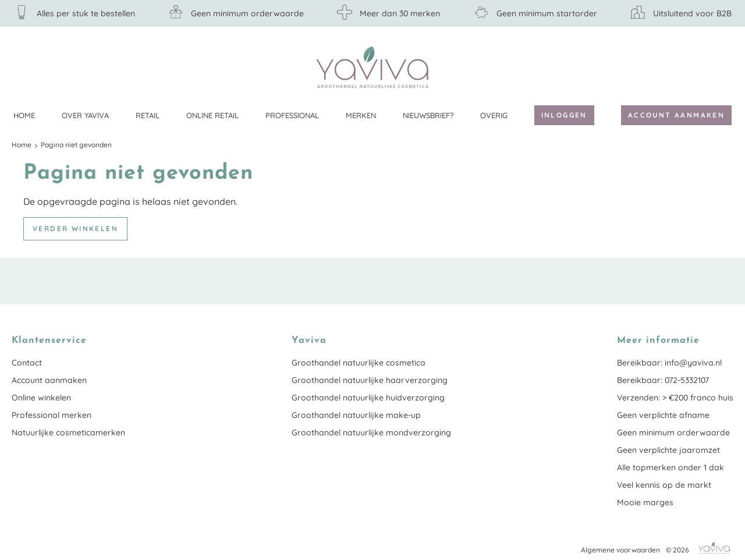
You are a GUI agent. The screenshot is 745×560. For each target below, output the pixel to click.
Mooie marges (645, 502)
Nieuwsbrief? (428, 115)
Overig (494, 115)
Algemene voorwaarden (620, 550)
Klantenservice (725, 67)
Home (24, 115)
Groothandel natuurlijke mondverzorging (371, 433)
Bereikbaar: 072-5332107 (663, 380)
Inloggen (564, 115)
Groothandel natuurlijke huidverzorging (368, 398)
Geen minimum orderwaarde (673, 433)
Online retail (212, 115)
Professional (292, 115)
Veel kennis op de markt (664, 485)
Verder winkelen (75, 228)
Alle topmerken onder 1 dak (670, 467)
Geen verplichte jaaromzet (668, 450)
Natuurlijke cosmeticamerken (68, 433)
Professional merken (52, 415)
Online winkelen (41, 398)
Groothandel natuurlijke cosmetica (359, 363)
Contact (27, 363)
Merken (361, 115)
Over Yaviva (85, 115)
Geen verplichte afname (663, 415)
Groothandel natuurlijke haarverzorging (370, 380)
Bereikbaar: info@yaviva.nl (669, 363)
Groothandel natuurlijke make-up (356, 415)
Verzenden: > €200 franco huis (675, 398)
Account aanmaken (676, 115)
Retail (148, 115)
